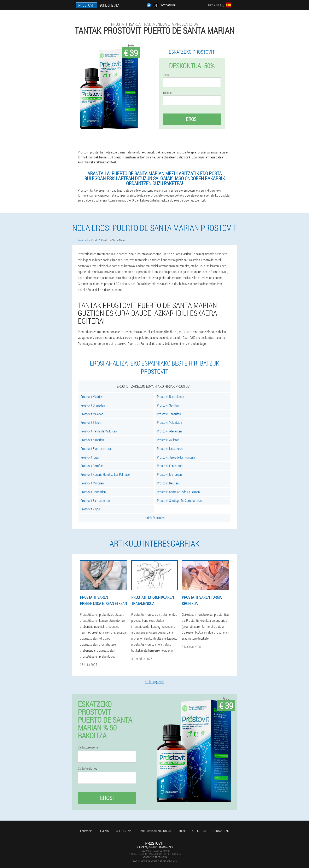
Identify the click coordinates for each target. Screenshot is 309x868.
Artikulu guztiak (155, 682)
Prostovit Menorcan (169, 474)
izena (166, 75)
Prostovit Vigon (90, 509)
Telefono (168, 93)
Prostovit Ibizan (90, 457)
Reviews (104, 831)
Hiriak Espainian (155, 518)
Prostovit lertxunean (170, 448)
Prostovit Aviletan (168, 440)
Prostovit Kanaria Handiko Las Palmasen (106, 474)
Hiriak (182, 831)
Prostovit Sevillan (168, 405)
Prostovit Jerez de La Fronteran (177, 457)
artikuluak (199, 831)
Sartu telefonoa (88, 768)
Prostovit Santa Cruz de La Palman (178, 492)
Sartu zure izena (88, 747)
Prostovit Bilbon (91, 422)
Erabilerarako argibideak (155, 831)
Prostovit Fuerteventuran (97, 448)
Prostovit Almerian (92, 440)
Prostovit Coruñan (92, 466)
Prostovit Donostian (93, 492)
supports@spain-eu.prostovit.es (155, 847)
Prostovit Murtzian (92, 483)
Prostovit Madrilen (92, 397)
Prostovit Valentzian (170, 422)
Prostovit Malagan (92, 414)
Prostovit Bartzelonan (171, 397)
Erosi (192, 119)
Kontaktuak (221, 831)
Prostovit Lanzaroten (170, 466)
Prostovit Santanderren (95, 500)
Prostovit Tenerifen (169, 414)
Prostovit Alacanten (169, 431)
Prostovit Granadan (93, 405)
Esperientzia (123, 831)
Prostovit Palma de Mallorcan (99, 431)
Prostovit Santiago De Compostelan (179, 500)
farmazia (86, 831)
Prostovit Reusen (168, 483)
